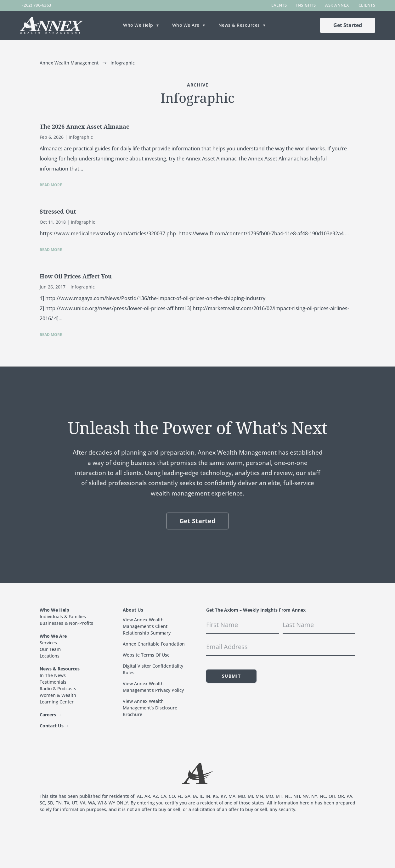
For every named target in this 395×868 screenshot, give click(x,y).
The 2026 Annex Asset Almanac (84, 127)
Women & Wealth (58, 695)
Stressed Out (58, 212)
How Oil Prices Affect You (76, 276)
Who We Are (186, 25)
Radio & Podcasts (58, 689)
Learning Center (57, 702)
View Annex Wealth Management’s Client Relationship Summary (147, 626)
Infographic (81, 137)
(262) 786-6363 (37, 5)
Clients (367, 5)
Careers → (51, 715)
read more (51, 185)
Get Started (348, 25)
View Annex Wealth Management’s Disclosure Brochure (150, 708)
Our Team (50, 649)
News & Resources (239, 25)
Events (279, 5)
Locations (50, 656)
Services (48, 643)
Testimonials (53, 682)
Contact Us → (54, 726)
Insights (306, 5)
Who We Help (138, 25)
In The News (53, 675)
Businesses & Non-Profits (66, 623)
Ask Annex (337, 5)
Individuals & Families (63, 616)
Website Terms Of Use (146, 655)
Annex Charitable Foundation (154, 644)
